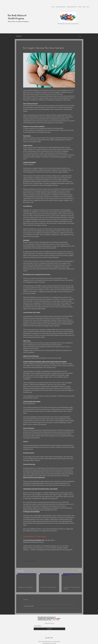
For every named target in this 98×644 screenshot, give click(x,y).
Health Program (16, 18)
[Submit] (49, 629)
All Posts (19, 36)
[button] (80, 36)
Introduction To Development (25, 587)
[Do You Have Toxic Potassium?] (49, 579)
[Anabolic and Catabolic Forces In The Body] (72, 579)
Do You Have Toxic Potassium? (48, 587)
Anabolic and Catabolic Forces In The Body (72, 588)
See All (80, 571)
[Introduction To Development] (26, 579)
